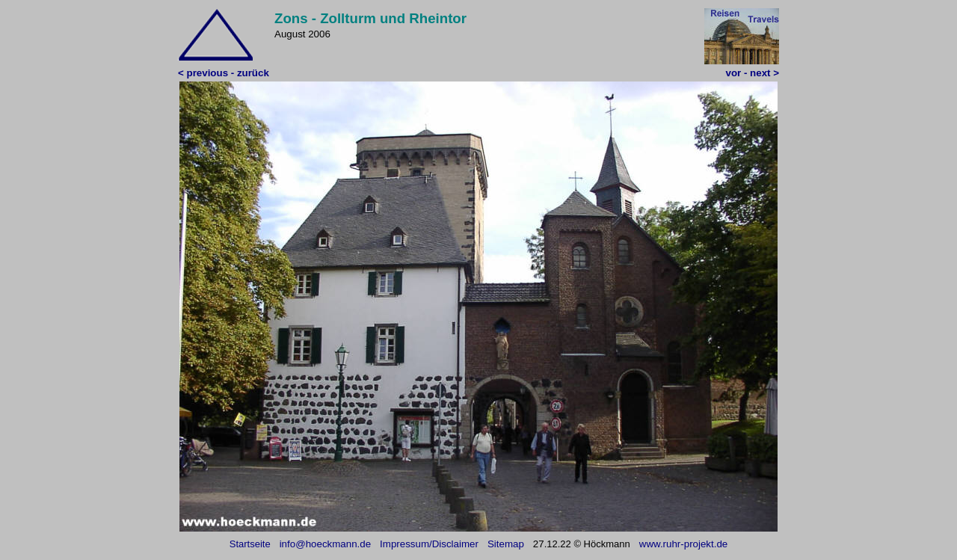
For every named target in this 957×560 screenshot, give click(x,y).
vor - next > (753, 73)
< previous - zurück (224, 73)
